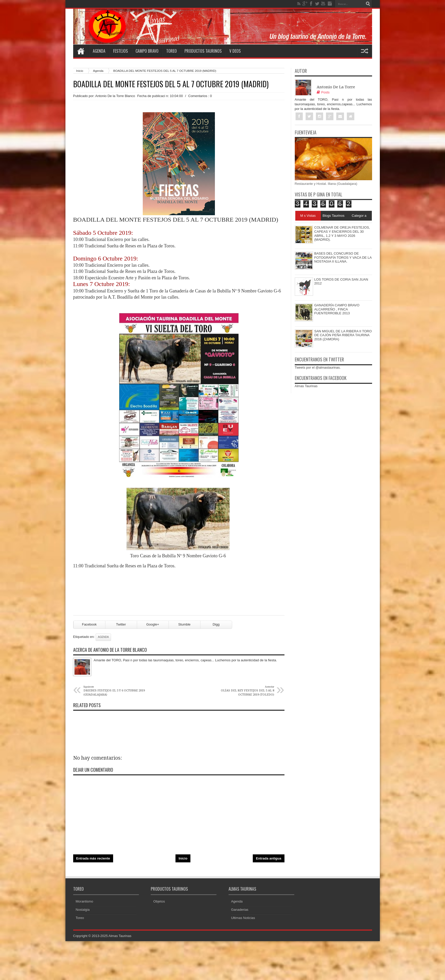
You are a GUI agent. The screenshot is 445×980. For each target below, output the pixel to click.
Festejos (120, 51)
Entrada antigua (268, 858)
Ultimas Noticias (243, 918)
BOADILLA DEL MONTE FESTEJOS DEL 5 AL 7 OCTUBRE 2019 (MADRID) (171, 84)
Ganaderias (240, 910)
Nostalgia (83, 910)
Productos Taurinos (203, 51)
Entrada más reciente (93, 858)
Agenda (99, 51)
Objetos (159, 901)
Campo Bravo (147, 51)
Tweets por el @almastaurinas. (318, 367)
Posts (323, 92)
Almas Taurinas (306, 386)
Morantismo (85, 901)
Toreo (171, 51)
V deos (235, 51)
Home (81, 51)
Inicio (80, 71)
